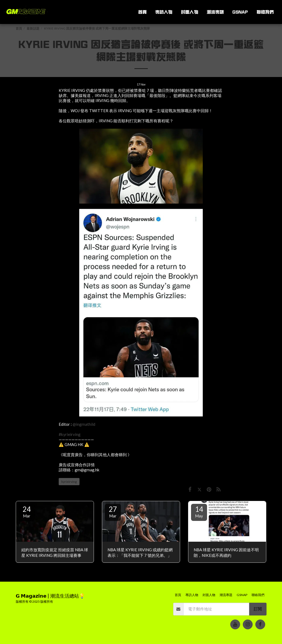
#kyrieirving (70, 434)
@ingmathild (84, 424)
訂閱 (258, 609)
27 (113, 512)
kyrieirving (69, 482)
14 (199, 512)
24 (27, 512)
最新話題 (33, 28)
